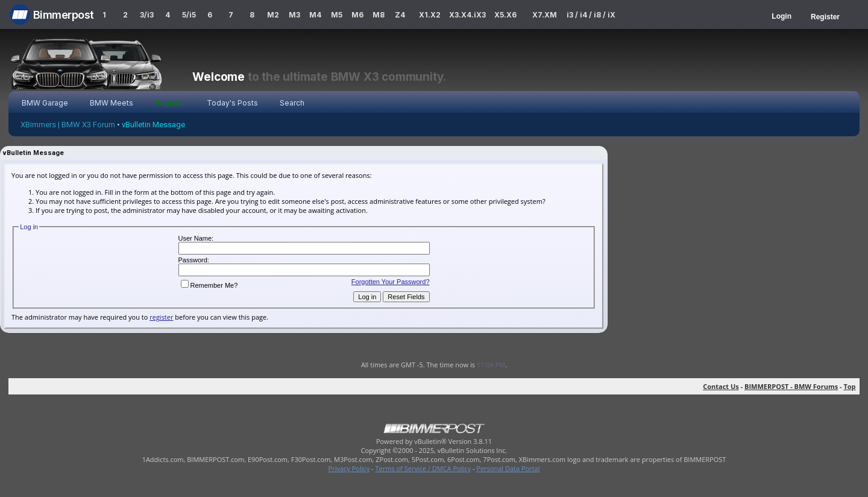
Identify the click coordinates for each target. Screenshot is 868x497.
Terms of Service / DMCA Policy (423, 468)
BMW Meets (112, 103)
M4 (315, 15)
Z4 (400, 15)
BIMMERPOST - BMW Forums (791, 386)
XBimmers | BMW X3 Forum (68, 125)
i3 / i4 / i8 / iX (591, 15)
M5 (337, 15)
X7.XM (545, 15)
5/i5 (189, 15)
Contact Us (721, 386)
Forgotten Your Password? (391, 282)
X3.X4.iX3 (468, 15)
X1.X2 (430, 15)
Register (825, 17)
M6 (357, 15)
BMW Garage (45, 103)
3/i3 (147, 15)
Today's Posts (232, 103)
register (161, 317)
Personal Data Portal (508, 468)
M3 (294, 15)
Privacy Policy (349, 468)
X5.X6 (505, 15)
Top (849, 386)
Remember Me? (209, 285)
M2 (273, 15)
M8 (379, 15)
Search (292, 103)
